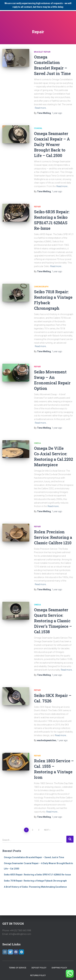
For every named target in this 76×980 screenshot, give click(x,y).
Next (47, 830)
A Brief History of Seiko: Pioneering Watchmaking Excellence (35, 887)
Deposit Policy (39, 968)
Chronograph (41, 287)
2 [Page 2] (33, 830)
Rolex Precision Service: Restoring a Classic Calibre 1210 (53, 537)
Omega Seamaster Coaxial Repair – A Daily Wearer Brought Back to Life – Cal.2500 (52, 145)
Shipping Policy (59, 968)
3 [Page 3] (39, 830)
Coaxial (38, 128)
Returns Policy (38, 975)
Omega (37, 443)
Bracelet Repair (42, 52)
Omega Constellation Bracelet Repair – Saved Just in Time (34, 857)
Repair (37, 207)
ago (57, 113)
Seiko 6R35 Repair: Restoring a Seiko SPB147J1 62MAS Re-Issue (37, 875)
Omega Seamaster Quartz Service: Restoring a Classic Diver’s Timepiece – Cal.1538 (53, 621)
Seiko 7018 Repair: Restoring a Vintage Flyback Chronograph (35, 881)
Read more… (41, 108)
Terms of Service (18, 968)
